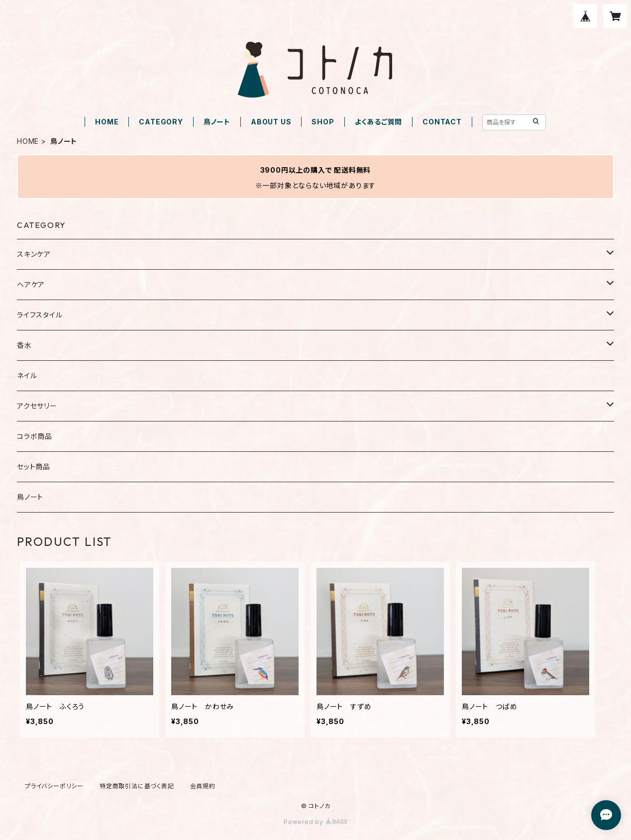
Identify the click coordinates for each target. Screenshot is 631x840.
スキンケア (34, 254)
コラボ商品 (35, 436)
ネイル (27, 375)
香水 (24, 345)
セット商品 (34, 467)
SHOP (323, 122)
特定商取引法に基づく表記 (137, 786)
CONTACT (442, 122)
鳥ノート (217, 122)
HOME (107, 122)
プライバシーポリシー (54, 786)
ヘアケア (31, 284)
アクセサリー (37, 406)
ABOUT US (271, 122)
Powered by (315, 822)
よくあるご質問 (379, 122)
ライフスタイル (40, 315)
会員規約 (203, 786)
